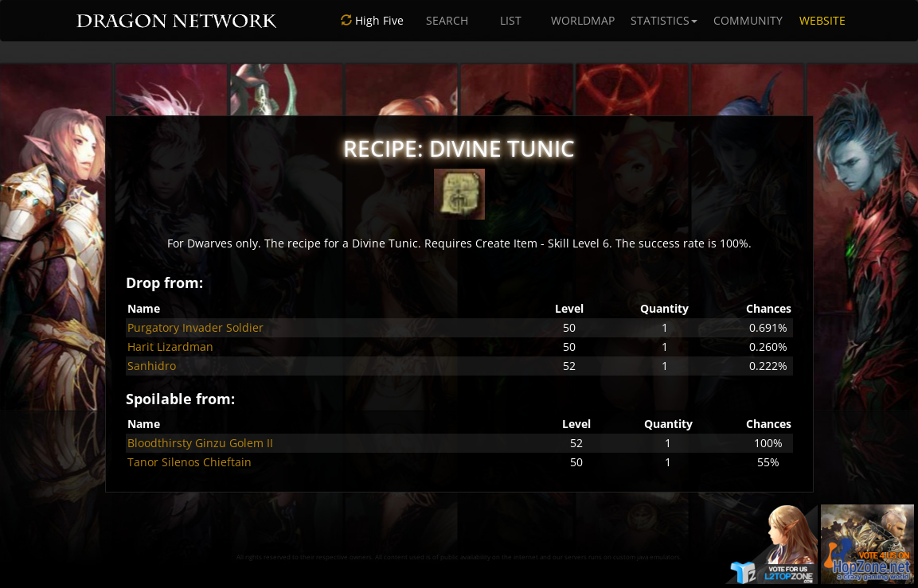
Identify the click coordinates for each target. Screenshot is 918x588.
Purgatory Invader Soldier (195, 327)
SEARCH (447, 20)
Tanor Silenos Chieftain (189, 462)
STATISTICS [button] (664, 20)
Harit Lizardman (170, 347)
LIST (511, 20)
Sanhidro (152, 366)
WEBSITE (822, 20)
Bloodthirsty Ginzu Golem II (200, 443)
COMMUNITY (748, 20)
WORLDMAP (583, 20)
